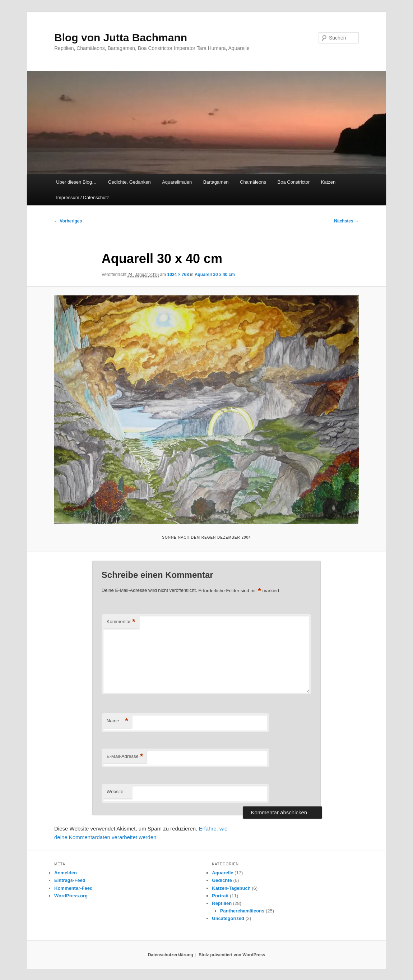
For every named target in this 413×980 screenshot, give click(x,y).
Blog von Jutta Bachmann (121, 38)
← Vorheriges (68, 221)
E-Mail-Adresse (125, 757)
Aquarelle (222, 873)
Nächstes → (346, 221)
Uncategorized (228, 918)
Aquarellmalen (177, 182)
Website (115, 792)
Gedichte (222, 880)
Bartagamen (216, 182)
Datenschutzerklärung (171, 955)
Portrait (220, 896)
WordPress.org (71, 896)
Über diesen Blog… (76, 182)
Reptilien (222, 903)
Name (117, 721)
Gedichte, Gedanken (129, 182)
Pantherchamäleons (242, 911)
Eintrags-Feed (70, 880)
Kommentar (121, 622)
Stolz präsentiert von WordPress (232, 955)
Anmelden (66, 873)
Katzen (328, 182)
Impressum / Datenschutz (82, 197)
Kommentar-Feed (73, 888)
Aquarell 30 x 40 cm (215, 275)
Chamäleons (253, 182)
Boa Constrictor (294, 182)
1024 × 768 (178, 275)
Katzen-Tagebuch (231, 888)
